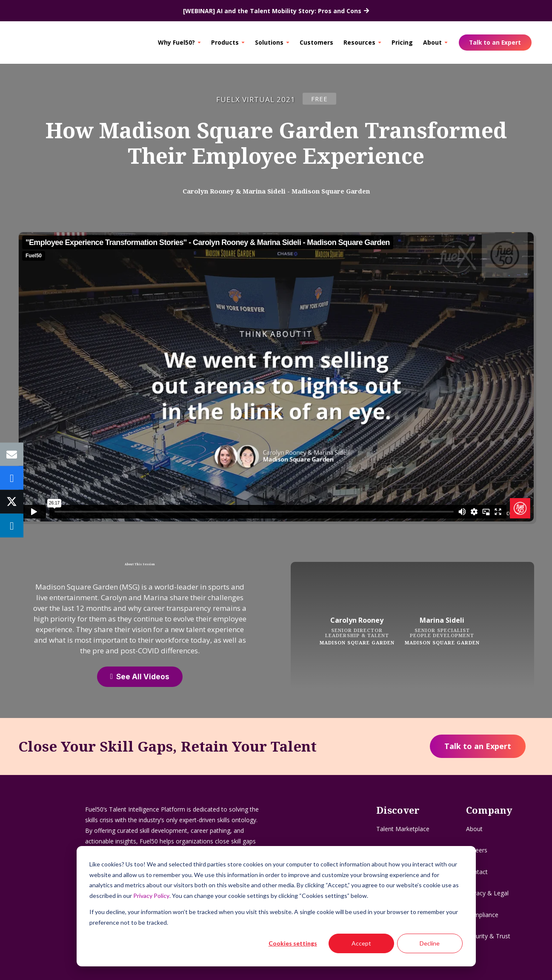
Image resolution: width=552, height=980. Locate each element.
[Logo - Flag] (45, 43)
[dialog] (276, 906)
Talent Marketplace (403, 829)
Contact (477, 872)
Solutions (269, 42)
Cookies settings (293, 943)
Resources (359, 42)
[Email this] (12, 454)
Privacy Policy (151, 896)
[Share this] (12, 478)
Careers (477, 850)
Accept (361, 943)
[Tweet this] (12, 502)
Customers (316, 42)
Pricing (402, 42)
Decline (430, 943)
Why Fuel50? (176, 42)
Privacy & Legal (487, 893)
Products (225, 42)
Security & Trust (488, 936)
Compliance (482, 915)
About (432, 42)
